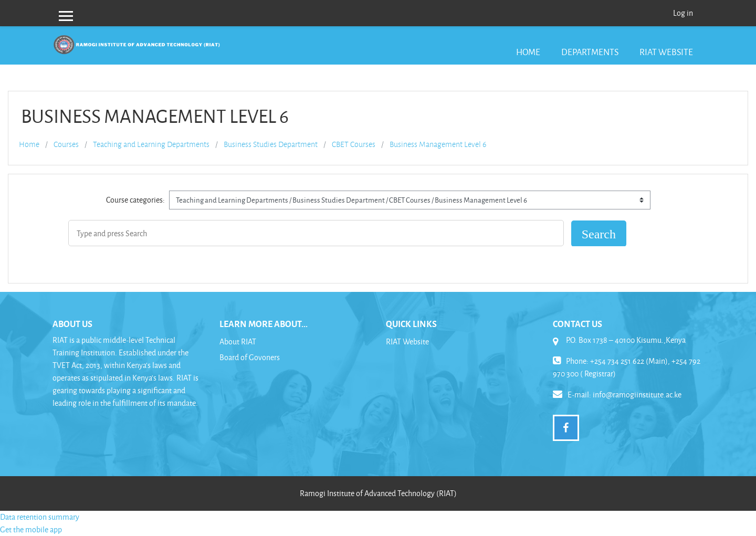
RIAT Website (666, 52)
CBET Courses (354, 144)
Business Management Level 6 (438, 144)
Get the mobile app (31, 529)
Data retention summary (40, 517)
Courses (66, 144)
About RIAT (238, 341)
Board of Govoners (250, 357)
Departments (590, 52)
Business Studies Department (271, 144)
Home (528, 52)
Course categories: (135, 200)
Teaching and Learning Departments (151, 144)
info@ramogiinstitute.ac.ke (637, 395)
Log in (683, 13)
